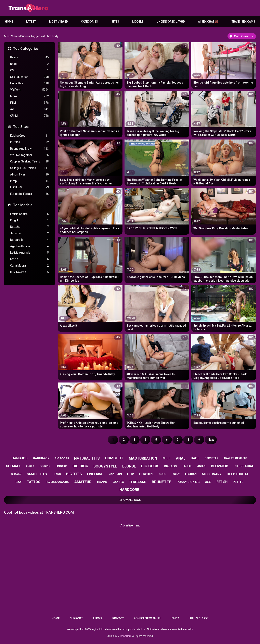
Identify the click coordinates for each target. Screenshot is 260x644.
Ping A (29, 220)
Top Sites (21, 127)
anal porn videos (235, 458)
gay (19, 482)
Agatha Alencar (29, 246)
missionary (212, 474)
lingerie (61, 466)
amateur (83, 482)
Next (211, 440)
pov (131, 474)
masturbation (143, 458)
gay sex (118, 482)
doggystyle (105, 466)
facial (187, 466)
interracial (244, 466)
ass (208, 482)
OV (29, 70)
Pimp (29, 181)
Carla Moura (29, 266)
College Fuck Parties (29, 168)
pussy (176, 474)
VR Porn (29, 90)
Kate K (29, 259)
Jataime (29, 233)
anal (181, 458)
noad (29, 64)
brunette (162, 482)
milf (167, 458)
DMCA (175, 618)
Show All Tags (130, 500)
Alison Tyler (29, 175)
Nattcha (29, 227)
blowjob (220, 466)
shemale (13, 466)
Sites (115, 22)
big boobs (62, 458)
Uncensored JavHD (171, 22)
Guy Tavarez (29, 272)
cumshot (114, 458)
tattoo (34, 482)
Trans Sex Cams (243, 22)
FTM (29, 103)
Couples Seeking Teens (29, 162)
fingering (95, 474)
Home (9, 22)
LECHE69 (29, 187)
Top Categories (26, 48)
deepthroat (238, 474)
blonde (129, 466)
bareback (41, 458)
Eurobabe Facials (29, 194)
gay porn (115, 474)
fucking (45, 466)
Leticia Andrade (29, 253)
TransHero (126, 636)
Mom (29, 96)
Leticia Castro (29, 214)
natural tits (87, 458)
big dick (80, 466)
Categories (89, 22)
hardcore (129, 490)
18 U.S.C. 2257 (199, 618)
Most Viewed (58, 22)
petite (238, 482)
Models (138, 22)
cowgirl (146, 474)
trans (56, 474)
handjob (20, 458)
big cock (150, 466)
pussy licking (188, 482)
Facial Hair (29, 83)
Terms (97, 618)
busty (30, 466)
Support (76, 618)
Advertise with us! (148, 618)
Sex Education (29, 77)
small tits (37, 474)
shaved (16, 474)
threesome (138, 482)
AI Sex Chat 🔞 (208, 22)
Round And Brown (29, 149)
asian (201, 466)
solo (163, 474)
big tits (74, 474)
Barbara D (29, 240)
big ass (171, 466)
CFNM (29, 116)
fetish (222, 482)
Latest (31, 22)
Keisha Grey (29, 136)
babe (195, 458)
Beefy (29, 57)
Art (29, 109)
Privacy (118, 618)
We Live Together (29, 155)
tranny (102, 482)
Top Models (23, 205)
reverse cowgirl (57, 482)
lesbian (191, 474)
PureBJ (29, 142)
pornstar (211, 458)
